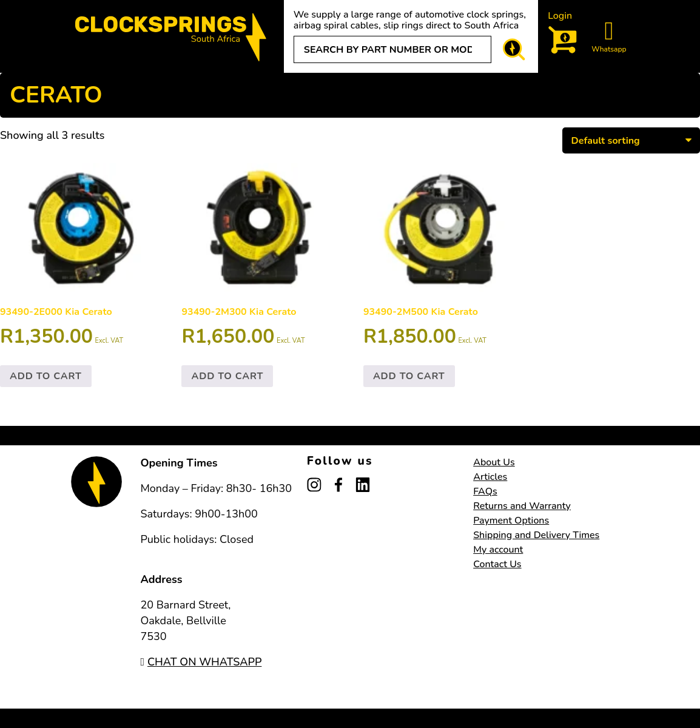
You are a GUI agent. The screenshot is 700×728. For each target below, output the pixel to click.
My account (498, 550)
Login (560, 16)
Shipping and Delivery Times (536, 535)
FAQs (485, 491)
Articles (490, 477)
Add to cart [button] (46, 376)
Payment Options (511, 521)
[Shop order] (631, 140)
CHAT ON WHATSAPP (201, 662)
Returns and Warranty (522, 506)
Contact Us (497, 564)
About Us (494, 462)
